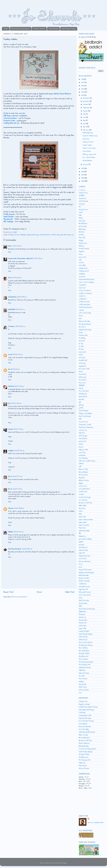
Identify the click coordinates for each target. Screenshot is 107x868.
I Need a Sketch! (39, 29)
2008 (83, 181)
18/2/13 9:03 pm (19, 386)
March (85, 127)
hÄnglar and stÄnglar (85, 413)
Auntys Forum (83, 210)
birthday (11, 235)
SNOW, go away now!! (89, 154)
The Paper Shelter (84, 653)
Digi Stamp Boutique (15, 549)
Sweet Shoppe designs (86, 752)
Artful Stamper (84, 201)
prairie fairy (83, 559)
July (85, 114)
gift (80, 402)
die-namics (82, 327)
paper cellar (82, 517)
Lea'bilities (82, 455)
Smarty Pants (83, 603)
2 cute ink (82, 190)
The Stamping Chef (84, 665)
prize (80, 567)
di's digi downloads (85, 324)
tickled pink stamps (85, 667)
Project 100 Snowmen (85, 570)
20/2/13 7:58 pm (18, 429)
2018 (83, 79)
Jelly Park (82, 433)
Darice (81, 316)
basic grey (82, 221)
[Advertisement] (88, 804)
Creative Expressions (86, 307)
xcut (80, 693)
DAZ (80, 318)
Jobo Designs (53, 29)
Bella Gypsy (82, 229)
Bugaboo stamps (84, 704)
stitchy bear (83, 626)
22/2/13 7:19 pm (18, 489)
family (48, 235)
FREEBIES (82, 385)
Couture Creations (85, 290)
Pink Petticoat (83, 547)
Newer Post (8, 592)
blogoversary (83, 243)
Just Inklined (83, 438)
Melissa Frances (84, 480)
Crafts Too (82, 296)
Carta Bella (82, 265)
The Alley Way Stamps (86, 645)
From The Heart (84, 391)
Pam (9, 403)
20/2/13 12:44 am (16, 403)
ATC (80, 207)
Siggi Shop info (83, 589)
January (86, 164)
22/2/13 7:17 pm (18, 476)
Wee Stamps (83, 766)
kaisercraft (82, 441)
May (85, 120)
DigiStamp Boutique (33, 235)
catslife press (83, 268)
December (86, 98)
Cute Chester (87, 151)
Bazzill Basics (83, 223)
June (85, 117)
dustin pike (82, 352)
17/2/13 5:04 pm (17, 246)
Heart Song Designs (85, 416)
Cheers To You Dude (89, 148)
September (87, 108)
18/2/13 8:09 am (22, 297)
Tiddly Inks (82, 670)
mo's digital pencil (84, 489)
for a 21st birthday (89, 157)
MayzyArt (82, 478)
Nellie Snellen (83, 505)
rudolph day (83, 584)
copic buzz (82, 288)
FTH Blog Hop (83, 394)
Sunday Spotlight (84, 631)
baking (81, 218)
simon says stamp (85, 595)
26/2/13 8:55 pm (27, 549)
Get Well (81, 399)
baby (80, 215)
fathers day (82, 377)
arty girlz (82, 204)
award (81, 212)
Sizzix (81, 598)
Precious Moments (85, 561)
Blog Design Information (21, 29)
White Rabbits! (87, 161)
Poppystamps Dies (85, 556)
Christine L (12, 326)
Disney (81, 332)
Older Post (70, 592)
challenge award (84, 271)
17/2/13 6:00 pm (17, 278)
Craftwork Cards (84, 302)
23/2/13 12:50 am (18, 532)
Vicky (10, 246)
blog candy (82, 237)
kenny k (81, 447)
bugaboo (82, 251)
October (86, 104)
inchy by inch (83, 430)
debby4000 (11, 309)
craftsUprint (83, 299)
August (86, 111)
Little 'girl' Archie (88, 142)
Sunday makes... (87, 145)
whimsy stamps (84, 690)
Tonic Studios (83, 679)
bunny (81, 254)
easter (81, 355)
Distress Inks (83, 335)
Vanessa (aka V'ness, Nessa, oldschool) (20, 258)
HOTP (80, 419)
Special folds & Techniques (87, 609)
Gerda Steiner (83, 397)
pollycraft (63, 235)
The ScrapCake (83, 659)
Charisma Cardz (9, 121)
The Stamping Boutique (86, 662)
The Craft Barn (83, 648)
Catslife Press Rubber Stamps (88, 707)
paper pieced (83, 522)
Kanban (81, 444)
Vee (9, 369)
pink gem (82, 545)
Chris (10, 278)
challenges (23, 235)
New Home (82, 508)
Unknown (11, 508)
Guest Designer (84, 411)
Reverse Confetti (84, 578)
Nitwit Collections (84, 743)
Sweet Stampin (83, 637)
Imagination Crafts (85, 425)
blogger (81, 240)
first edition (83, 380)
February (86, 130)
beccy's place (83, 226)
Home (6, 29)
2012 (83, 168)
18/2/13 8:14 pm (15, 369)
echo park (82, 358)
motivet (81, 494)
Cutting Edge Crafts (85, 715)
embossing (82, 363)
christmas (82, 277)
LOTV (80, 466)
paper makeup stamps (86, 519)
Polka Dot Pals (83, 550)
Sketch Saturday (84, 600)
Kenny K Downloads (85, 726)
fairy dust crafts (84, 369)
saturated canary (84, 587)
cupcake (81, 310)
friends (81, 388)
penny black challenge (85, 539)
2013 (83, 95)
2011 (83, 172)
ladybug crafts (83, 450)
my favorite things (85, 497)
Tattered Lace (83, 640)
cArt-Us (17, 235)
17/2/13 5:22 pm (38, 258)
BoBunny (81, 246)
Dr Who (81, 346)
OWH (80, 514)
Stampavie (82, 614)
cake (80, 260)
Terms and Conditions (86, 642)
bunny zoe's (83, 257)
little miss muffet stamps (87, 461)
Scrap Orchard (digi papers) (87, 749)
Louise (10, 354)
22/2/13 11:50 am (19, 451)
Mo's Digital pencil (84, 738)
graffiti (81, 408)
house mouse (83, 422)
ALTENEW (82, 196)
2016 (83, 86)
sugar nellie (82, 628)
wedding (81, 681)
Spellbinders (82, 612)
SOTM (80, 606)
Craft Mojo (82, 712)
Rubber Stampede (84, 581)
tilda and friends (84, 673)
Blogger (65, 863)
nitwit (81, 511)
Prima (81, 564)
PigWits (81, 542)
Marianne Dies (83, 475)
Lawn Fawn (82, 452)
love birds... (86, 139)
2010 (83, 175)
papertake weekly (84, 531)
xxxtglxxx (11, 451)
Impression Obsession (86, 427)
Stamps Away (83, 620)
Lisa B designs (83, 458)
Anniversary (83, 198)
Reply (10, 252)
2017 (83, 83)
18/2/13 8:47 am (20, 309)
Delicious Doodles (84, 321)
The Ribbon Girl (84, 656)
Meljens (81, 483)
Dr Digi (81, 344)
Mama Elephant (84, 472)
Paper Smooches (84, 525)
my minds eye (83, 500)
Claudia (10, 429)
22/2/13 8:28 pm (19, 508)
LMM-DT (81, 464)
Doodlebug (82, 338)
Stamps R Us (83, 623)
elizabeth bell (83, 360)
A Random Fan (83, 193)
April (85, 124)
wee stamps (83, 684)
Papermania (82, 528)
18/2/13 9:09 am (20, 326)
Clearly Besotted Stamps (87, 279)
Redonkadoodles (84, 575)
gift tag (81, 405)
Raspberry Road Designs (86, 573)
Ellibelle (10, 532)
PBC (80, 533)
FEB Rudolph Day (88, 133)
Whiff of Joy (83, 687)
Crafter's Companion (85, 293)
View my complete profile (95, 822)
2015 (83, 89)
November (86, 101)
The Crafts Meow (84, 651)
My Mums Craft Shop (85, 503)
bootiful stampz (84, 249)
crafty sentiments (84, 304)
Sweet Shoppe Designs (86, 634)
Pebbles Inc (82, 536)
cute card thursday (85, 313)
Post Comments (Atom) (20, 597)
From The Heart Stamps (86, 721)
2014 (83, 92)
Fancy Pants (82, 374)
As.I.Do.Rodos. (13, 297)
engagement (82, 366)
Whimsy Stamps (84, 768)
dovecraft (43, 235)
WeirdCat (11, 386)
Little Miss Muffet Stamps (87, 732)
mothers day (55, 235)
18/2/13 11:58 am (18, 354)
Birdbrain (82, 232)
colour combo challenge (86, 282)
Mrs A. (10, 476)
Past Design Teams (69, 29)
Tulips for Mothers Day (90, 136)
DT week (81, 349)
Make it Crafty (83, 469)
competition (83, 285)
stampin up (70, 235)
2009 (83, 178)
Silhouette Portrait (85, 592)
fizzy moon (82, 383)
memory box (83, 486)
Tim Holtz (82, 676)
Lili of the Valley (84, 729)
